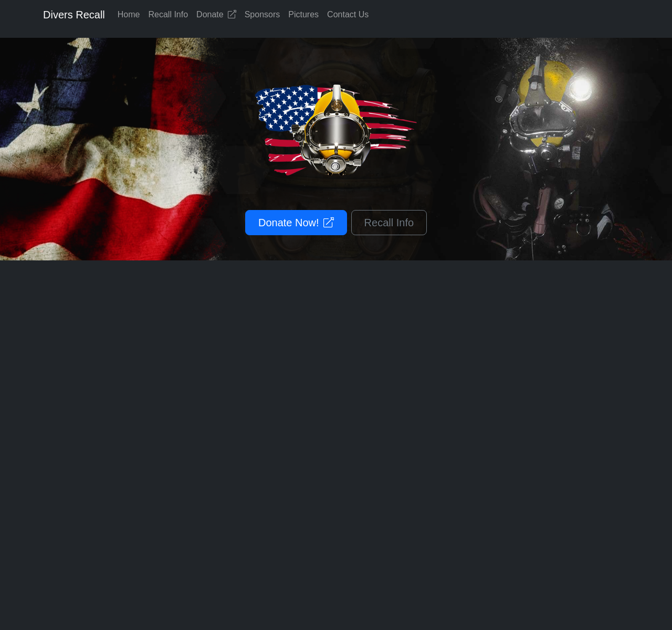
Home (129, 14)
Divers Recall (74, 15)
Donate (216, 14)
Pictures (303, 14)
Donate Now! (296, 223)
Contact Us (348, 14)
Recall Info (169, 14)
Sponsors (262, 14)
